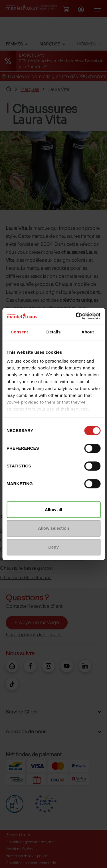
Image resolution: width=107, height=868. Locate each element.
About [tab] (88, 332)
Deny (53, 547)
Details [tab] (54, 332)
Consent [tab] (19, 332)
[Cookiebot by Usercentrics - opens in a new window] (76, 316)
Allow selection (53, 528)
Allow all (53, 510)
